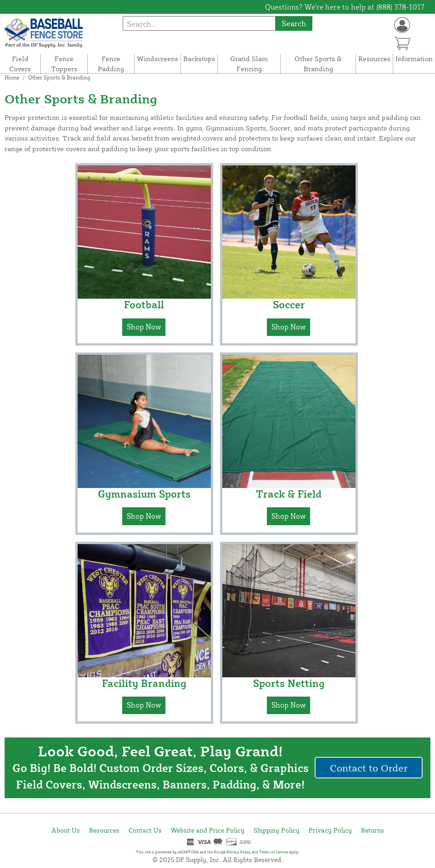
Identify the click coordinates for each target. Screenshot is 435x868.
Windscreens (158, 59)
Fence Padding (111, 64)
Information (414, 59)
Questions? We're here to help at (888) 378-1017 (345, 7)
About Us (66, 830)
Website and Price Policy (208, 830)
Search (294, 23)
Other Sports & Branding (318, 64)
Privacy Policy (330, 830)
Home (12, 77)
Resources (374, 59)
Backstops (199, 59)
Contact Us (145, 830)
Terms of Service (274, 852)
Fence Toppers (64, 64)
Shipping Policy (277, 830)
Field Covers (20, 64)
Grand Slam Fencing (249, 64)
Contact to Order (369, 768)
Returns (373, 830)
